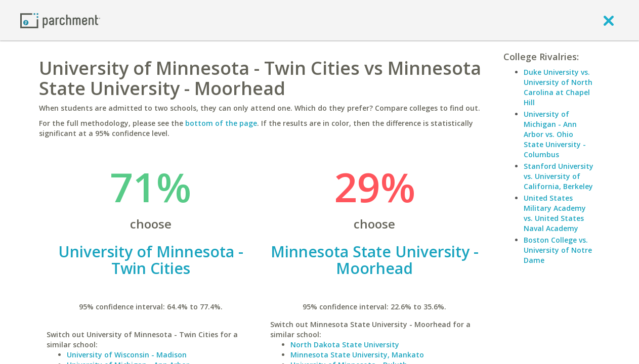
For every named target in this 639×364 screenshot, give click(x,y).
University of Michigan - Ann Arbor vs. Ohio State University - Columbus (555, 134)
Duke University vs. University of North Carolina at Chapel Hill (558, 87)
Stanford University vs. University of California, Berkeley (559, 176)
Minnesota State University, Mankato (357, 355)
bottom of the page (221, 123)
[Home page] (60, 20)
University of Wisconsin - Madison (127, 355)
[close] (609, 20)
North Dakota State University (345, 345)
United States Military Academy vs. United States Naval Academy (555, 213)
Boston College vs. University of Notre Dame (558, 250)
